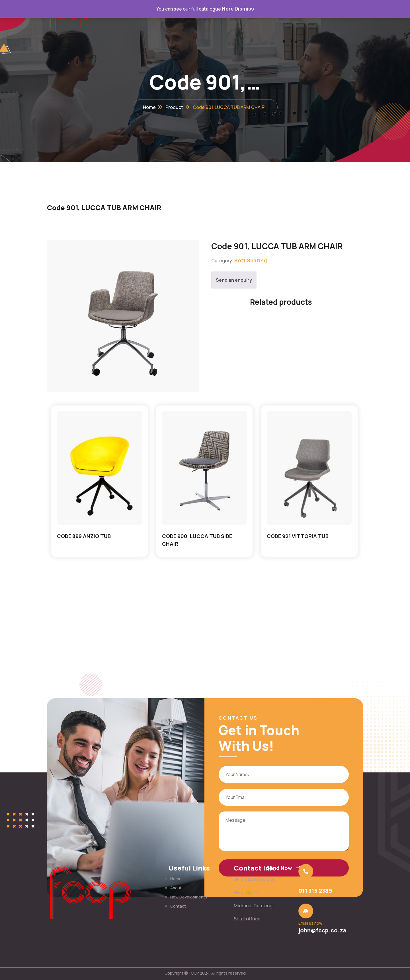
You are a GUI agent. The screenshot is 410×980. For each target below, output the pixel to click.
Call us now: (307, 883)
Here (228, 9)
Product (174, 107)
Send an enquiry (234, 280)
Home (149, 107)
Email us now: (309, 923)
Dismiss (244, 9)
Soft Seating (251, 260)
